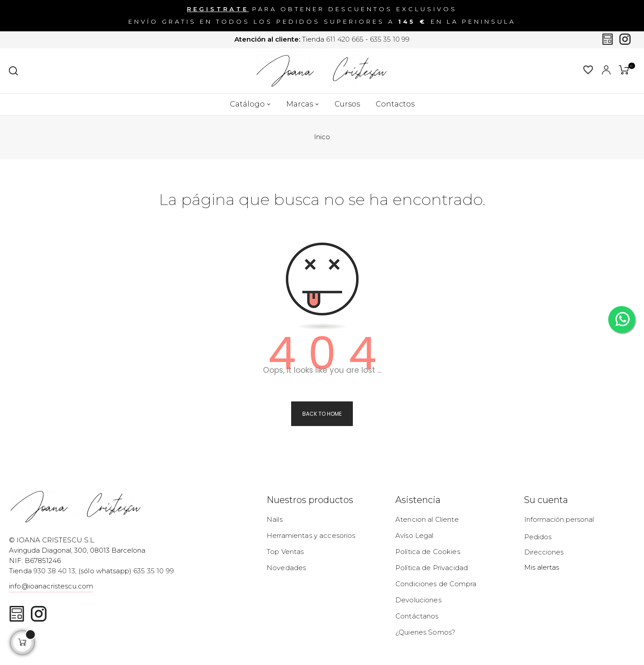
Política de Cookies (428, 552)
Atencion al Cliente (427, 519)
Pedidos (538, 537)
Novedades (286, 568)
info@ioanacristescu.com (51, 586)
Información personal (559, 519)
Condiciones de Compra (436, 584)
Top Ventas (285, 552)
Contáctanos (417, 616)
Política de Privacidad (432, 568)
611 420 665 (345, 40)
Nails (275, 519)
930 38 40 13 (54, 571)
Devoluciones (418, 600)
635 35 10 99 (390, 40)
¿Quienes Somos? (425, 632)
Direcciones (544, 552)
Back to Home (322, 414)
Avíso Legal (415, 535)
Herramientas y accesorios (311, 535)
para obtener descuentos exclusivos (322, 9)
